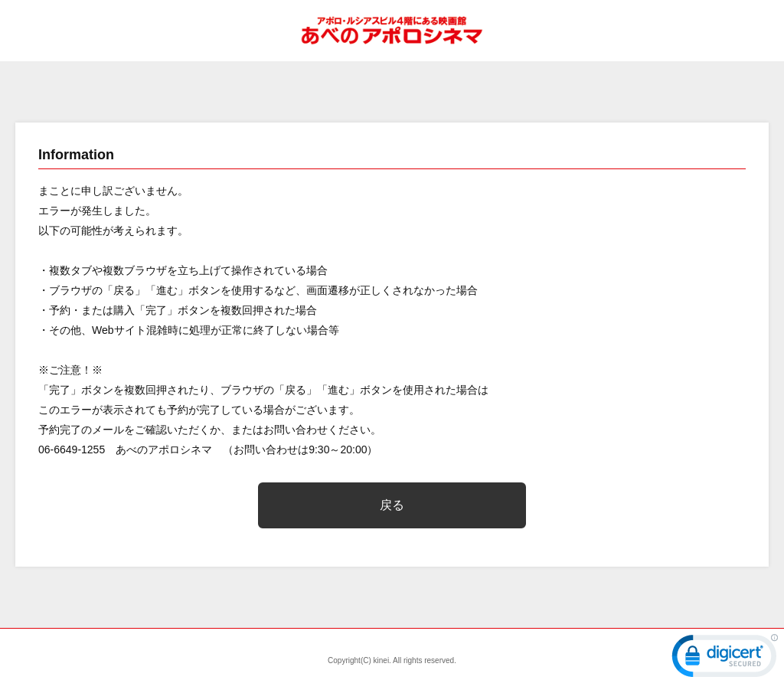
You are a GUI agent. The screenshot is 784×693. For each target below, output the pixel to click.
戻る (392, 505)
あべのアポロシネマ (392, 31)
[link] (725, 659)
